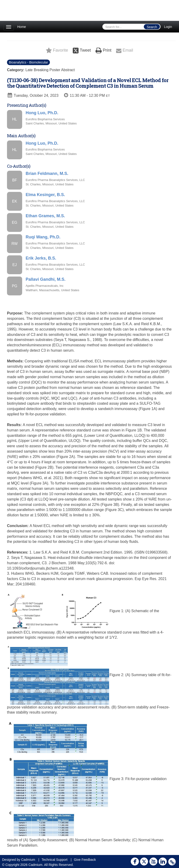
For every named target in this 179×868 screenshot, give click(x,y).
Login (168, 27)
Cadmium (28, 860)
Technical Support (54, 860)
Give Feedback (85, 860)
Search (152, 27)
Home (22, 27)
